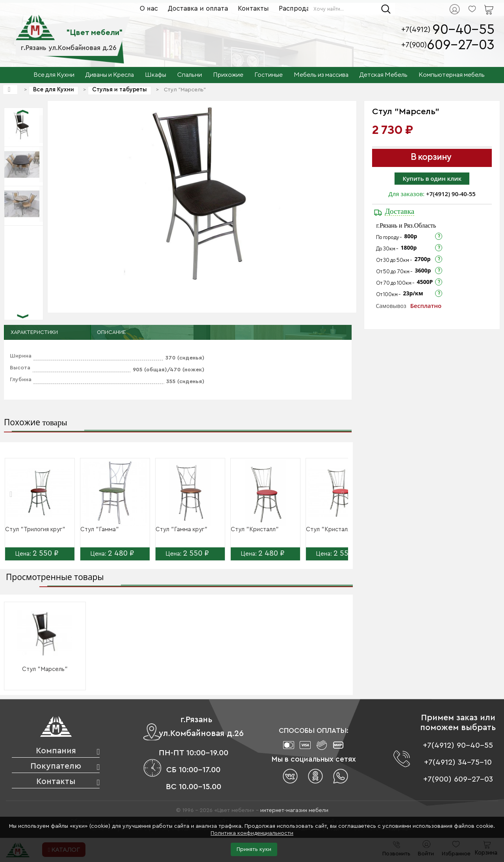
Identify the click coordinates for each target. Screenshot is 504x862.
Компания (56, 751)
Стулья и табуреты (120, 90)
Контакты (253, 8)
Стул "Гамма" (100, 529)
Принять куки (254, 849)
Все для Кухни (54, 90)
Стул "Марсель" (45, 669)
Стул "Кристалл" (255, 529)
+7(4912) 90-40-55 (451, 194)
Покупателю (56, 766)
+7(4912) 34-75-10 (458, 762)
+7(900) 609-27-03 (458, 779)
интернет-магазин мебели (294, 810)
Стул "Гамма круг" (182, 529)
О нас (149, 8)
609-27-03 (461, 45)
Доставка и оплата (198, 8)
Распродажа (299, 8)
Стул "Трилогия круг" (35, 529)
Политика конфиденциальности (252, 833)
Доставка (399, 211)
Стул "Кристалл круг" (337, 529)
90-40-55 (463, 30)
